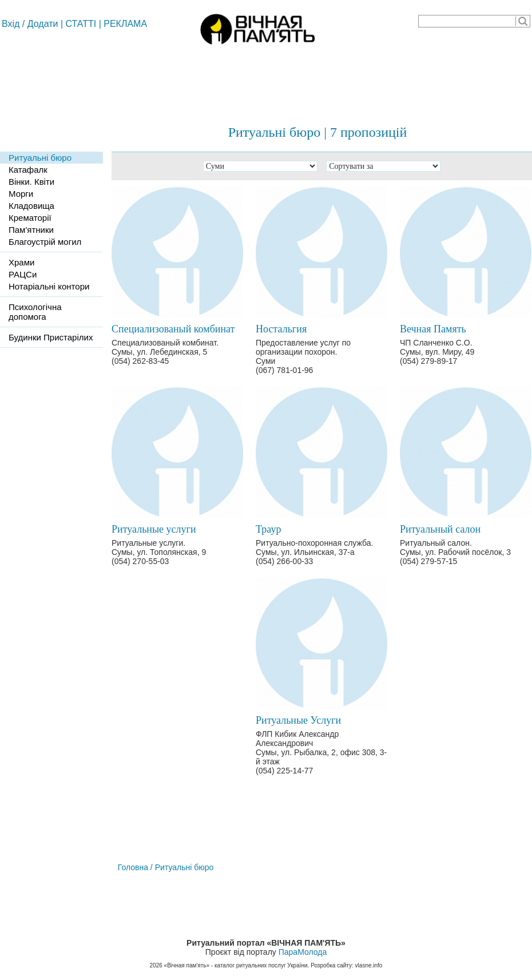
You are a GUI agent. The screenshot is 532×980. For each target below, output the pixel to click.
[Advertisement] (266, 80)
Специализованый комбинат (173, 329)
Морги (21, 194)
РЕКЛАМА (125, 24)
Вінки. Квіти (31, 182)
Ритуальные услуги (154, 529)
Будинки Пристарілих (51, 337)
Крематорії (30, 218)
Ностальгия (281, 329)
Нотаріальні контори (49, 286)
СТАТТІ (81, 24)
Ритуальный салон (440, 529)
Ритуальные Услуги (298, 720)
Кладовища (31, 206)
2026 (156, 965)
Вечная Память (433, 329)
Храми (21, 262)
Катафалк (28, 170)
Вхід (11, 24)
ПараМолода (303, 952)
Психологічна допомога (35, 312)
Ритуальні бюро (40, 158)
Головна (133, 867)
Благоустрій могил (45, 242)
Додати (43, 24)
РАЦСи (23, 274)
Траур (268, 529)
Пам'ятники (31, 230)
